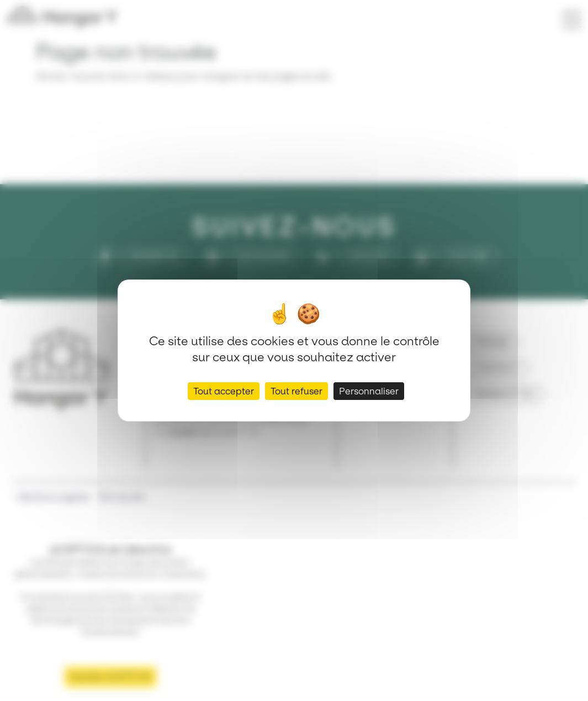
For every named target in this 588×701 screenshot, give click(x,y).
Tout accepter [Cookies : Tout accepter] (224, 391)
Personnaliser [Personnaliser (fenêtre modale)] (369, 391)
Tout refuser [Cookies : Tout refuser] (296, 391)
